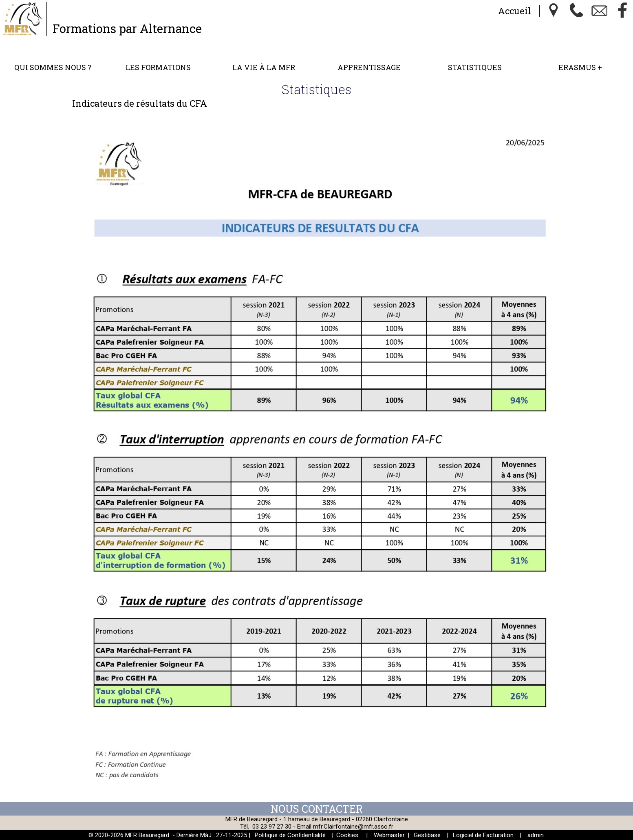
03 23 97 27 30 (272, 827)
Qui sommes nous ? (53, 67)
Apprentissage (369, 67)
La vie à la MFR (264, 67)
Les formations (158, 67)
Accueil (515, 11)
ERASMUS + (580, 67)
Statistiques (475, 67)
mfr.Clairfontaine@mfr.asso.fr (353, 827)
